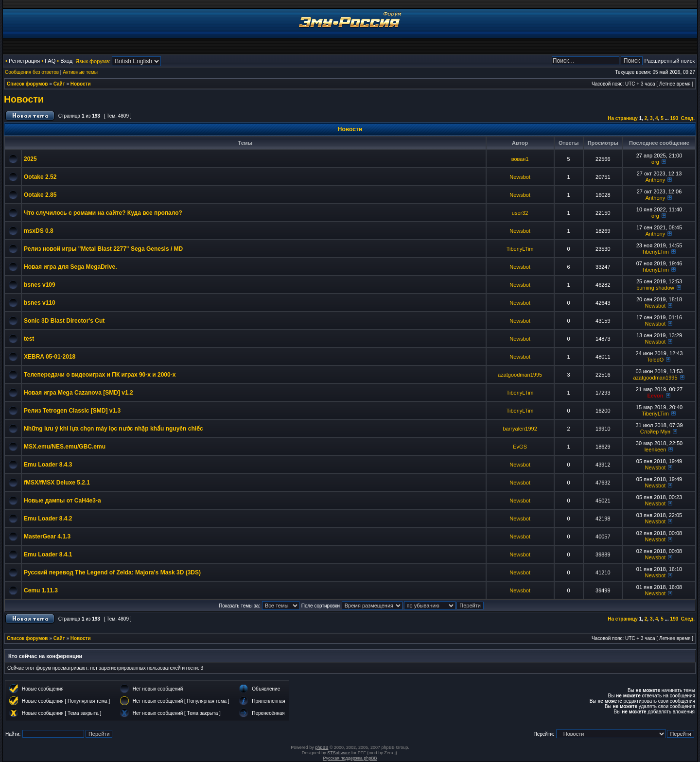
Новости (81, 84)
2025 (30, 159)
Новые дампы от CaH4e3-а (62, 501)
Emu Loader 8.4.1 (48, 554)
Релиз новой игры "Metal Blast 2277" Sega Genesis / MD (103, 249)
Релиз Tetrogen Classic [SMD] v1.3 (72, 411)
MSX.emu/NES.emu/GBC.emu (65, 447)
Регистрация (24, 61)
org (655, 162)
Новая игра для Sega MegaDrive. (70, 267)
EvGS (520, 447)
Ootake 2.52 (40, 177)
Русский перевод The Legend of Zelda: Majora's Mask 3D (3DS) (112, 572)
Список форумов (27, 84)
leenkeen (656, 450)
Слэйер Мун (655, 432)
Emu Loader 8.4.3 (48, 465)
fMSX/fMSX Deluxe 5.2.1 (57, 483)
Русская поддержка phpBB (350, 758)
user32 (520, 213)
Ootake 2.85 (40, 195)
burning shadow (655, 288)
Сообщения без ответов (32, 72)
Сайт (59, 84)
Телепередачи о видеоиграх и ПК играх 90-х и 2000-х (100, 375)
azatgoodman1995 (520, 375)
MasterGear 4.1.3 (47, 537)
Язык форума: (93, 61)
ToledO (656, 360)
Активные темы (80, 72)
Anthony (655, 180)
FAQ (50, 61)
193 (674, 118)
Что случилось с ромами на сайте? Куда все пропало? (103, 213)
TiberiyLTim (520, 249)
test (29, 339)
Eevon (655, 396)
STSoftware (339, 753)
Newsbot (520, 177)
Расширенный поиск (669, 61)
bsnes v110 (40, 303)
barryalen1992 (520, 429)
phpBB (322, 747)
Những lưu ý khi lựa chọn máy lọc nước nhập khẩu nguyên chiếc (114, 429)
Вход (66, 61)
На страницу (623, 118)
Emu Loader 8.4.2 (48, 519)
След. (688, 118)
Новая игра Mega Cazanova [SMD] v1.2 (79, 393)
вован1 (520, 159)
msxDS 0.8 (39, 231)
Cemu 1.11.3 (41, 590)
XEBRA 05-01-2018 (50, 357)
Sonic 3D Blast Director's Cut (64, 321)
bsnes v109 (40, 285)
